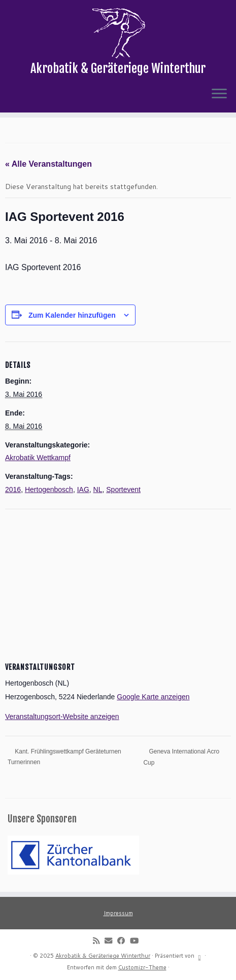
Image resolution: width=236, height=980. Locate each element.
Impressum (118, 913)
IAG (83, 489)
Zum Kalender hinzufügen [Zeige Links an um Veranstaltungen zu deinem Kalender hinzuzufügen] (72, 315)
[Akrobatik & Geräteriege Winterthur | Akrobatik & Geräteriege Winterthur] (118, 33)
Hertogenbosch (49, 489)
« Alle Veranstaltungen (48, 164)
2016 (13, 489)
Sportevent (123, 489)
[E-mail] (111, 940)
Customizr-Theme (142, 967)
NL (98, 489)
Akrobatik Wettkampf (38, 458)
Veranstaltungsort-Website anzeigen (62, 717)
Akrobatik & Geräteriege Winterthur (103, 956)
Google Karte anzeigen (153, 697)
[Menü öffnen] (219, 94)
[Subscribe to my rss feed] (99, 940)
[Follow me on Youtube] (137, 940)
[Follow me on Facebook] (124, 940)
